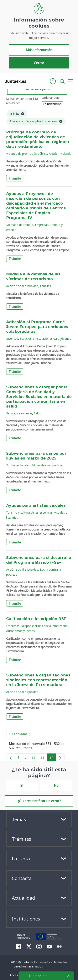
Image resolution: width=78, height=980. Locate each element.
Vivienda (66, 154)
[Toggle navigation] (32, 81)
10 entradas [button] (21, 735)
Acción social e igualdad (22, 286)
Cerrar (39, 63)
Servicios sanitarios (19, 413)
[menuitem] (19, 946)
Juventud (12, 339)
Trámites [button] (21, 839)
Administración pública (47, 465)
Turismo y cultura (18, 512)
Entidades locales (18, 465)
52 (35, 758)
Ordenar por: (50, 98)
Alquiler (54, 154)
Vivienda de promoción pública (27, 154)
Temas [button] (19, 819)
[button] (53, 81)
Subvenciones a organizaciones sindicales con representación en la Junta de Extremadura (38, 680)
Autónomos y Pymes (20, 631)
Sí (22, 785)
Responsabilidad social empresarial (45, 626)
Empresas (42, 225)
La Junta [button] (21, 858)
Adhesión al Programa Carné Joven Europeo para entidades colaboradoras (37, 327)
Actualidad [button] (23, 898)
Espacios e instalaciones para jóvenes (45, 339)
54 (53, 758)
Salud (38, 413)
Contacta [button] (22, 878)
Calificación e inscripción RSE (36, 619)
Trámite (15, 178)
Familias (45, 286)
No (56, 785)
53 (44, 758)
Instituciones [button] (26, 919)
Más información (39, 50)
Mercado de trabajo (20, 225)
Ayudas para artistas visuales (36, 506)
